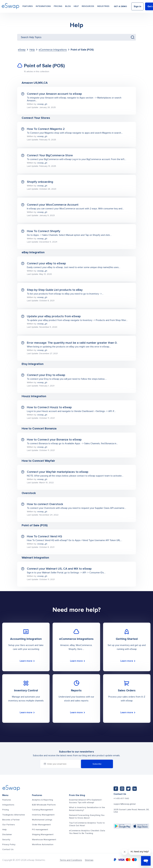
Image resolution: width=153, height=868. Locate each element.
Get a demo (120, 6)
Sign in (137, 6)
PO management (40, 830)
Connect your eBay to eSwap (46, 263)
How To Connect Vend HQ (44, 536)
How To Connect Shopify (44, 231)
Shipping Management (43, 834)
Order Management (41, 825)
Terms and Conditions (71, 860)
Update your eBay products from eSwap (54, 316)
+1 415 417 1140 (121, 799)
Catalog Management (43, 810)
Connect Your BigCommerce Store (50, 155)
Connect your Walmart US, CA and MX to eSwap (59, 569)
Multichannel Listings (42, 820)
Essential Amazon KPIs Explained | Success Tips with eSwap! (85, 801)
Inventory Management (43, 815)
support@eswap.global (125, 804)
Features (28, 6)
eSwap (22, 50)
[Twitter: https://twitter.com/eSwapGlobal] (128, 789)
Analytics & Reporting (42, 800)
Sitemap (89, 860)
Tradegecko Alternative (14, 815)
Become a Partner (11, 820)
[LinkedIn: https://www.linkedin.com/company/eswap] (135, 789)
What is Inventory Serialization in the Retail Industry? (87, 809)
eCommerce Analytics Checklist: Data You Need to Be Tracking (87, 832)
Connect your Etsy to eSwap (46, 375)
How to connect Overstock (45, 504)
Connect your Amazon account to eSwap (54, 94)
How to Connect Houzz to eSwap (49, 407)
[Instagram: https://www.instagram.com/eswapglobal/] (122, 789)
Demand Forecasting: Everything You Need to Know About (87, 817)
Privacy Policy (9, 844)
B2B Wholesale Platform (44, 805)
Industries (103, 6)
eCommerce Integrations (53, 50)
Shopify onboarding (40, 182)
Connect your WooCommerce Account (53, 205)
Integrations (43, 6)
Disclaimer (7, 834)
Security (6, 840)
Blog (68, 6)
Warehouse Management (44, 840)
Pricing (58, 6)
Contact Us (8, 849)
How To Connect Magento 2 (46, 129)
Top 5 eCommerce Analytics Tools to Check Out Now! (87, 824)
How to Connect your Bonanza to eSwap (54, 440)
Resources (88, 6)
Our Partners (9, 825)
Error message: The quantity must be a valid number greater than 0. (72, 343)
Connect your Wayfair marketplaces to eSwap (58, 472)
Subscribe (97, 764)
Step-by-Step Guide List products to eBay (55, 290)
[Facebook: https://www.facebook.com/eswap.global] (116, 789)
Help (76, 6)
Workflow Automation (43, 844)
